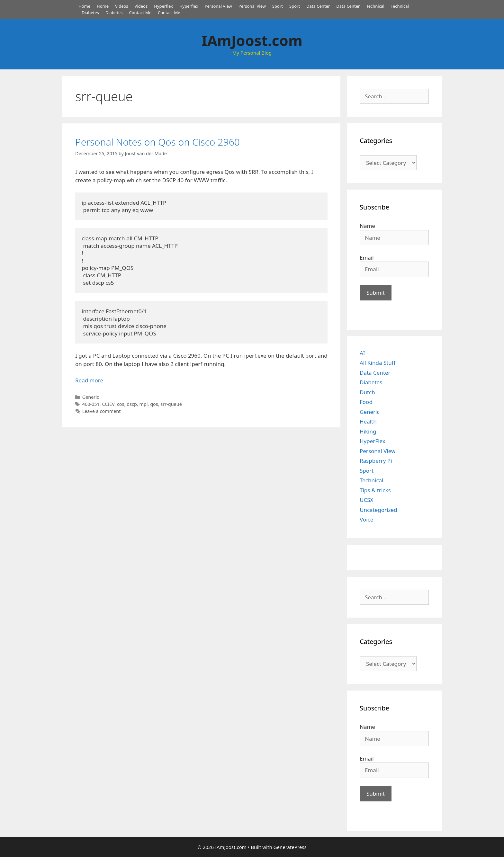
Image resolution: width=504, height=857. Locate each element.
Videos (122, 6)
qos (154, 404)
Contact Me (140, 13)
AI (362, 353)
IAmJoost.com (252, 40)
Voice (366, 519)
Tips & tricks (375, 490)
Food (366, 402)
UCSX (366, 500)
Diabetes (90, 13)
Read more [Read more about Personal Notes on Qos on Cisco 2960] (89, 380)
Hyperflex (163, 6)
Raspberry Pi (376, 461)
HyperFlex (373, 441)
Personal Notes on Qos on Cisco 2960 (157, 142)
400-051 (91, 404)
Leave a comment (102, 411)
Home (84, 6)
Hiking (368, 431)
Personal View (218, 6)
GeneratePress (290, 847)
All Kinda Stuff (378, 363)
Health (368, 421)
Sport (278, 6)
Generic (91, 397)
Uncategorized (378, 510)
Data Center (318, 6)
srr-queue (171, 404)
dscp (132, 404)
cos (121, 404)
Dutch (367, 392)
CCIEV (108, 404)
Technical (375, 6)
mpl (143, 404)
